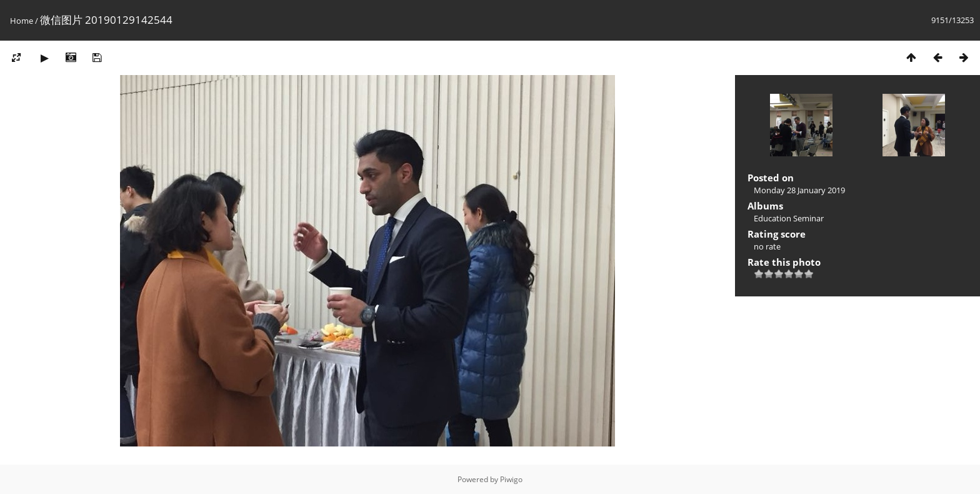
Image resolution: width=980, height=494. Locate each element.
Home (22, 21)
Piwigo (511, 479)
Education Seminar (789, 218)
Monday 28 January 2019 (799, 190)
